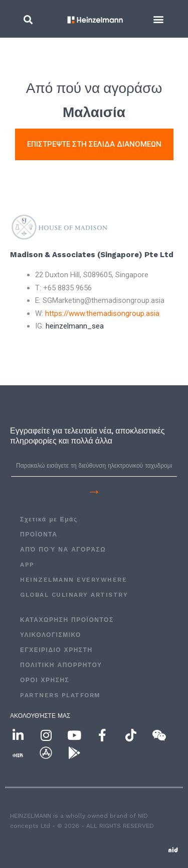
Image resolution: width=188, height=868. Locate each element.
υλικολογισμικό (51, 635)
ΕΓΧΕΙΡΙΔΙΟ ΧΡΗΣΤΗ (56, 650)
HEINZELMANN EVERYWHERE (73, 580)
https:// (102, 313)
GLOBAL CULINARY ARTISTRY (74, 595)
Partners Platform (60, 695)
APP (27, 565)
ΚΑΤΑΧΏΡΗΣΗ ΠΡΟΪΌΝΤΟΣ (67, 620)
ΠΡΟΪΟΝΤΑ (39, 534)
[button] (28, 19)
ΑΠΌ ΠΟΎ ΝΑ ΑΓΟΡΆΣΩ (63, 550)
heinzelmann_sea (75, 326)
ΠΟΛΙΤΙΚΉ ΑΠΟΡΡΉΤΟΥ (61, 665)
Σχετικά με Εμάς (49, 519)
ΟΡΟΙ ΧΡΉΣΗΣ (45, 680)
